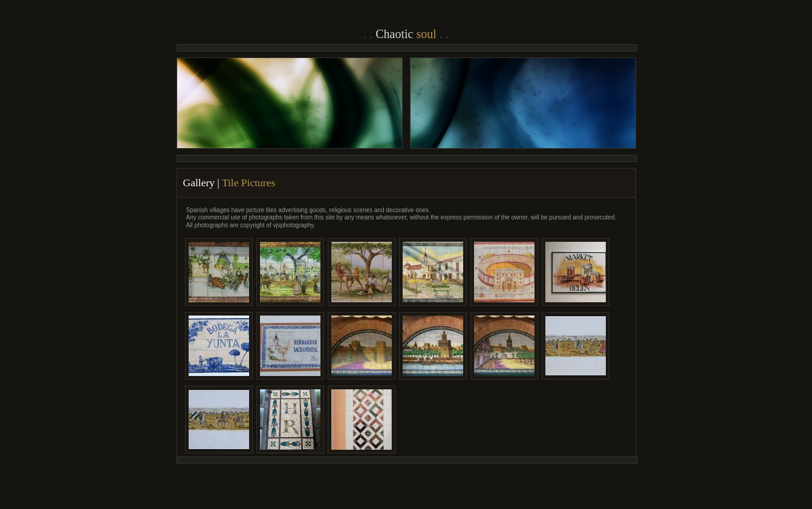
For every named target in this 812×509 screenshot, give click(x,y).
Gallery (199, 183)
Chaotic (406, 34)
